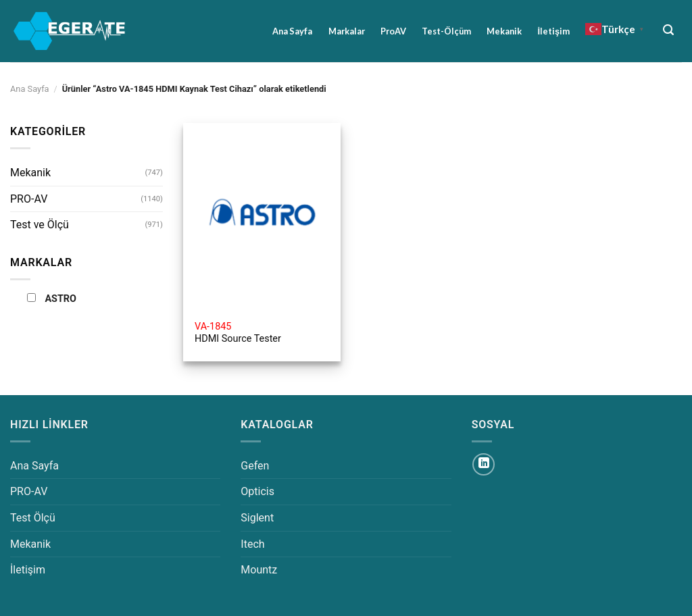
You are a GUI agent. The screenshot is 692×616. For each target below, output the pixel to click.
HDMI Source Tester (238, 333)
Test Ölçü (33, 518)
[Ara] (669, 30)
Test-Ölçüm (446, 31)
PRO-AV (29, 199)
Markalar (347, 31)
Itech (252, 544)
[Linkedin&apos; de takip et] (484, 464)
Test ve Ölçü (40, 225)
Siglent (257, 518)
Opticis (257, 491)
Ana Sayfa (292, 31)
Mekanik (504, 31)
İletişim (553, 31)
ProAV (393, 31)
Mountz (259, 570)
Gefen (255, 466)
